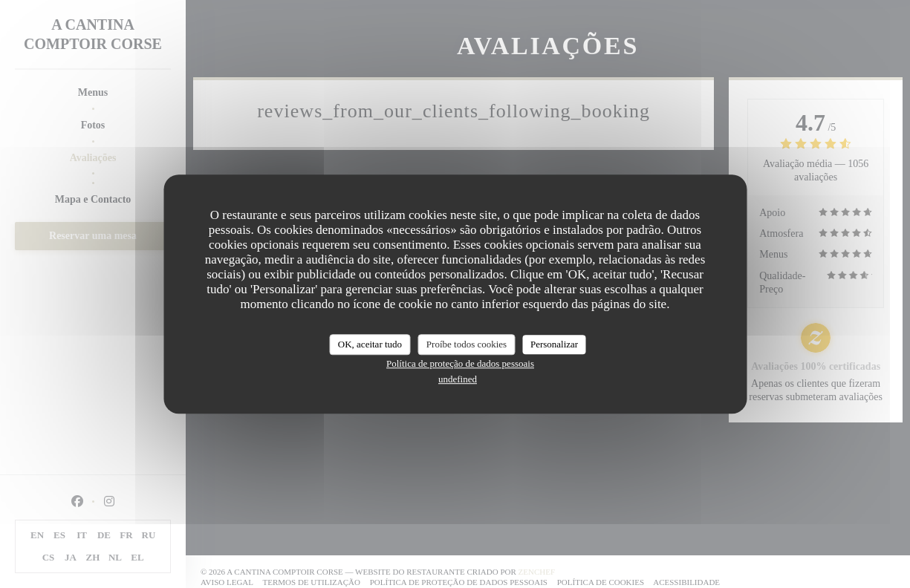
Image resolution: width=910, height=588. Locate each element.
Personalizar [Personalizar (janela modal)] (554, 344)
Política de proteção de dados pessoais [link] (460, 363)
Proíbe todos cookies (467, 344)
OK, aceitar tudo (370, 344)
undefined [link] (458, 379)
